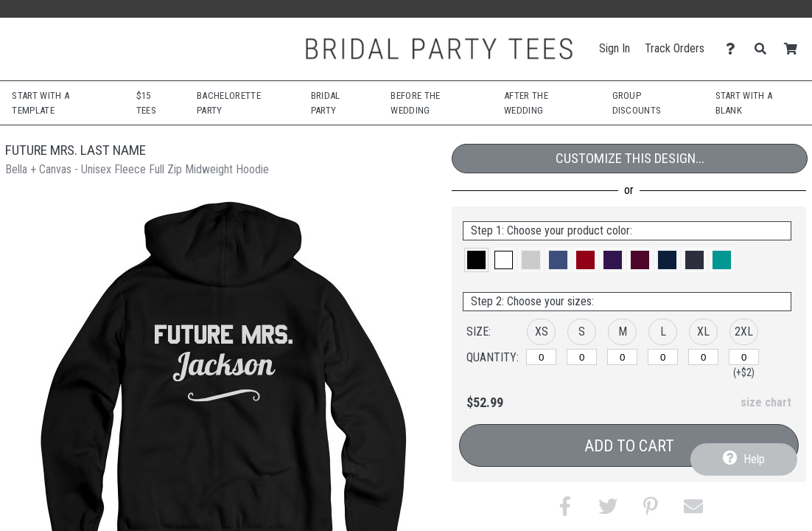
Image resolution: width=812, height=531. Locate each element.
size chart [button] (766, 402)
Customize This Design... (630, 158)
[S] (582, 357)
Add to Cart (629, 446)
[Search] (764, 49)
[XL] (703, 357)
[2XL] (744, 357)
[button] (476, 260)
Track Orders (675, 48)
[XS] (541, 357)
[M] (622, 357)
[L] (663, 357)
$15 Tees (146, 103)
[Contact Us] (734, 49)
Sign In (615, 48)
